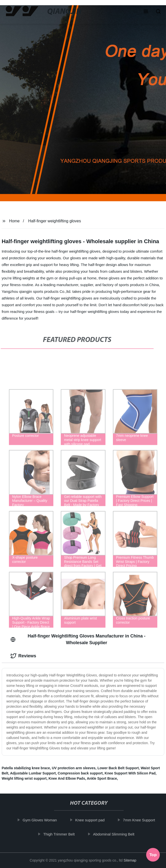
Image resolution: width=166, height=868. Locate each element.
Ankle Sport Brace (102, 778)
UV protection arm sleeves (74, 768)
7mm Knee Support (141, 820)
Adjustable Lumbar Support (33, 773)
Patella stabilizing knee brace (26, 768)
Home (15, 221)
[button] (146, 12)
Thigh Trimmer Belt (61, 834)
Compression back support (80, 773)
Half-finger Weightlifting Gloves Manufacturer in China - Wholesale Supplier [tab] (78, 639)
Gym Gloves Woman (42, 820)
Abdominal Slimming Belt (116, 834)
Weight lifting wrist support (24, 778)
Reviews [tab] (23, 656)
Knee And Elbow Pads (67, 778)
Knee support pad (92, 820)
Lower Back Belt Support (118, 768)
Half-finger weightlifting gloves (55, 221)
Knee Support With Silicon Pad (130, 773)
